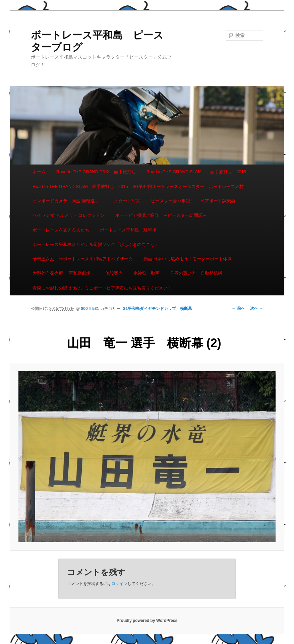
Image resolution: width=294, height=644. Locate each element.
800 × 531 (90, 309)
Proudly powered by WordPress (147, 621)
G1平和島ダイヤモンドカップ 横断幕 (157, 309)
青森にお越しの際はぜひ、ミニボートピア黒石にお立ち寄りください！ (102, 288)
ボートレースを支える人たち (61, 230)
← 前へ (238, 308)
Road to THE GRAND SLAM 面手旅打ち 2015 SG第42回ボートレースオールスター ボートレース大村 (138, 186)
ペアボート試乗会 (218, 201)
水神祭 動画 (146, 273)
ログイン (119, 584)
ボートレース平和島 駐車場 (128, 230)
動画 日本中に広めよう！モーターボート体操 (188, 259)
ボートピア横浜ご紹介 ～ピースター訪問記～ (161, 215)
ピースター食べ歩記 (170, 201)
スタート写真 (127, 201)
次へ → (257, 308)
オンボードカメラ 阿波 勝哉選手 (68, 201)
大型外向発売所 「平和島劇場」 (64, 273)
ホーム (39, 172)
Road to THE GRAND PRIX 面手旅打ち (96, 172)
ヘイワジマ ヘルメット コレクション (69, 215)
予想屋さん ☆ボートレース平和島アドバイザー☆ (83, 259)
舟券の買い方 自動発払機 (196, 273)
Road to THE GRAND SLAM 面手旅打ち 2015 (196, 172)
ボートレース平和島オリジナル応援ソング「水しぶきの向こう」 (96, 244)
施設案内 (114, 273)
